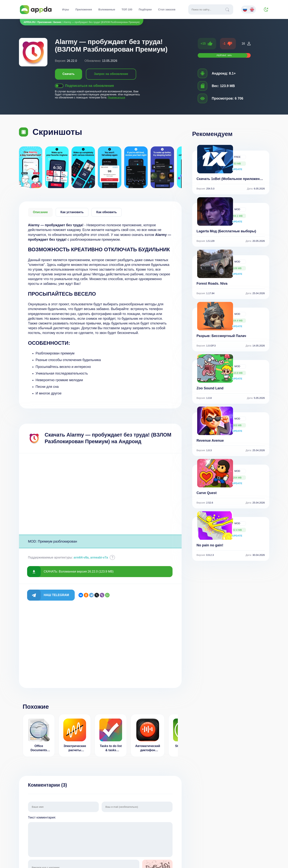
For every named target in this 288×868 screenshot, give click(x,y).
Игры (66, 9)
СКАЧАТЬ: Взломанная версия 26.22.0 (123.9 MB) (79, 571)
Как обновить (107, 212)
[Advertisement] (100, 494)
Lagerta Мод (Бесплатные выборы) (226, 231)
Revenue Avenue (210, 441)
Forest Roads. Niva (212, 284)
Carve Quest (207, 493)
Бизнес (57, 22)
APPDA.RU (30, 22)
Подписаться (116, 97)
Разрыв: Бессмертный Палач (221, 336)
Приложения (84, 9)
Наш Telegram (56, 595)
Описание (40, 212)
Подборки (145, 9)
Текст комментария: (100, 837)
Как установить (72, 212)
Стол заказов (167, 9)
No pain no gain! (210, 545)
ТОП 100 (127, 9)
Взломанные (107, 9)
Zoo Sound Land (210, 388)
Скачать (69, 74)
